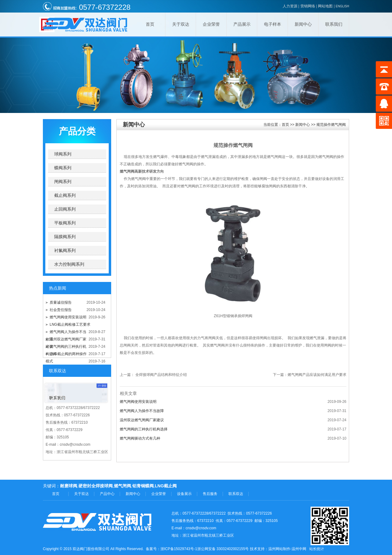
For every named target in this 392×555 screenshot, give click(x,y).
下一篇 (278, 375)
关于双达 (181, 24)
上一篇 (125, 375)
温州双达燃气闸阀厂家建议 (142, 420)
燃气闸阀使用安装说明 (68, 317)
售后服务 (210, 494)
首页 (150, 24)
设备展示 (184, 494)
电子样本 (273, 24)
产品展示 (242, 24)
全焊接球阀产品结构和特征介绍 (161, 375)
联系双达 (236, 494)
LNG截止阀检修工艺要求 (70, 324)
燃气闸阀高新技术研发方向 (142, 171)
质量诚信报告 (61, 302)
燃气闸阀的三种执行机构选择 (144, 429)
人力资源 (290, 6)
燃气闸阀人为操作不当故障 (142, 411)
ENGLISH (342, 6)
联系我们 (334, 24)
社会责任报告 (61, 310)
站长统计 (317, 549)
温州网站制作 (279, 549)
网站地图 (325, 6)
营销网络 (308, 6)
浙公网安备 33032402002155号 (223, 549)
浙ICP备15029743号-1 (179, 549)
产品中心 (107, 494)
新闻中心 (303, 24)
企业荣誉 (211, 24)
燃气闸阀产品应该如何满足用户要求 (317, 375)
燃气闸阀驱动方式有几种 (140, 438)
